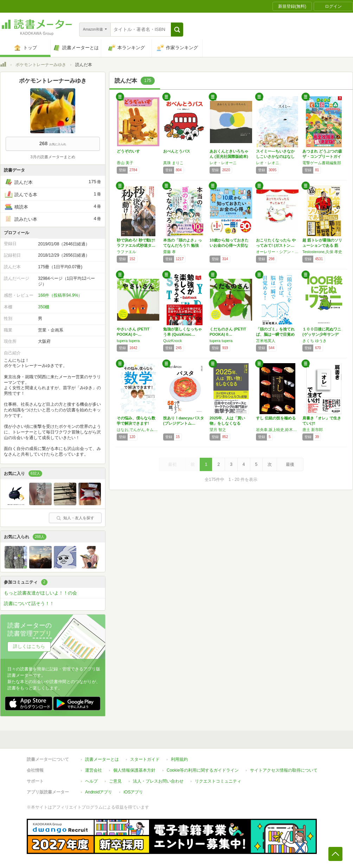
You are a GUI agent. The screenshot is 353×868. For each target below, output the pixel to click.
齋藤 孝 (169, 252)
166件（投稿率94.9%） (60, 295)
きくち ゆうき (315, 341)
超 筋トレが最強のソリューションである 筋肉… (322, 245)
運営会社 (94, 767)
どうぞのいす (128, 151)
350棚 (44, 307)
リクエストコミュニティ (218, 778)
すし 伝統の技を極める (276, 418)
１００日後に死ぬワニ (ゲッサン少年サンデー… (322, 334)
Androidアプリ (99, 789)
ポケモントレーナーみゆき (41, 65)
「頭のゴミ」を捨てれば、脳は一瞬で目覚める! (275, 334)
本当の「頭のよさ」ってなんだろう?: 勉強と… (182, 245)
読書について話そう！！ (29, 603)
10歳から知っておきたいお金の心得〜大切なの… (229, 245)
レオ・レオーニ (223, 163)
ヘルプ (91, 778)
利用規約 (179, 756)
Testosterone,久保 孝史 (322, 252)
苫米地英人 (266, 341)
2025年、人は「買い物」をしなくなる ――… (227, 423)
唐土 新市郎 (313, 430)
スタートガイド (145, 756)
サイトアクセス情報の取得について (284, 767)
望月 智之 (218, 430)
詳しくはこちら (29, 646)
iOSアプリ (133, 789)
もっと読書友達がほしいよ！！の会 (40, 593)
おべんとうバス (177, 151)
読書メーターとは (102, 756)
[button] (177, 30)
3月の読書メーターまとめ (53, 157)
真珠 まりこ (173, 163)
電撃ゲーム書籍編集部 (322, 163)
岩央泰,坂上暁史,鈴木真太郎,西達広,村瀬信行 (277, 430)
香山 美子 (125, 163)
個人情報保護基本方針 (134, 767)
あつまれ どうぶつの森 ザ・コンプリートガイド (322, 156)
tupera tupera (128, 341)
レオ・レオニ (268, 163)
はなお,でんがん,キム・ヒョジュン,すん (138, 430)
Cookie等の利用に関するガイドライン (203, 767)
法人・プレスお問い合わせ (158, 778)
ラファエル (126, 252)
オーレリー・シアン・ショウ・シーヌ (277, 252)
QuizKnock (172, 341)
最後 (290, 464)
